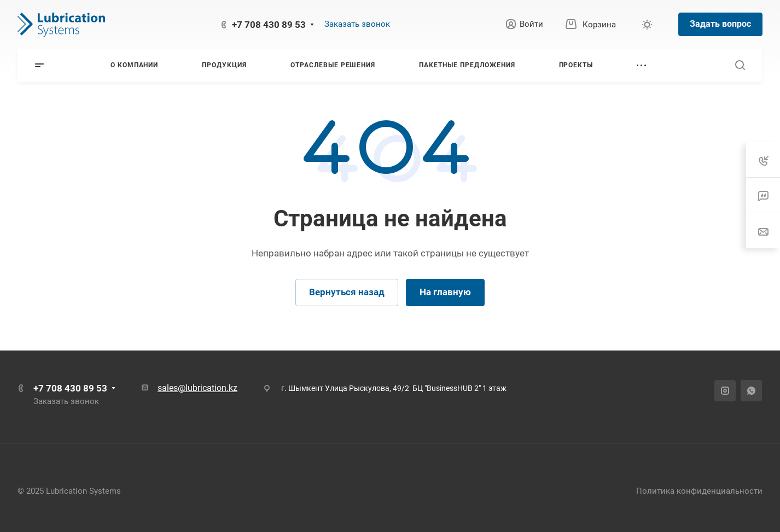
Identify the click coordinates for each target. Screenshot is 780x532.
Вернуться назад (347, 292)
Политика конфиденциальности (699, 491)
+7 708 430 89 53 (269, 25)
